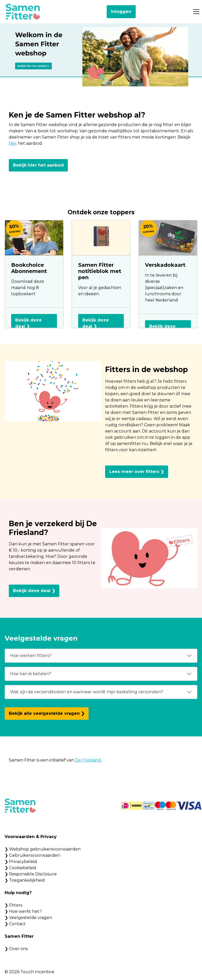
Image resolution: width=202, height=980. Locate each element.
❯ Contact (15, 924)
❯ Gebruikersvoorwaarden (32, 855)
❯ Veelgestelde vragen (28, 918)
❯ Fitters (13, 905)
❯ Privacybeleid (21, 862)
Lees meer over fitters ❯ (137, 472)
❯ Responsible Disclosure (31, 874)
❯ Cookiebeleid (20, 868)
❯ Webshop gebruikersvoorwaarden (43, 849)
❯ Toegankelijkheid (25, 880)
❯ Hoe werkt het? (23, 911)
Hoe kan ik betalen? (31, 674)
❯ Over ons (16, 949)
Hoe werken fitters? (31, 656)
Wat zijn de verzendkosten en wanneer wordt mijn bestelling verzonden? (87, 692)
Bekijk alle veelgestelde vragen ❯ (47, 713)
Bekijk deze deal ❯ (28, 323)
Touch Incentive (37, 972)
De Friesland (88, 760)
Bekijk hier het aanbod (38, 165)
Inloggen (121, 12)
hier (13, 143)
